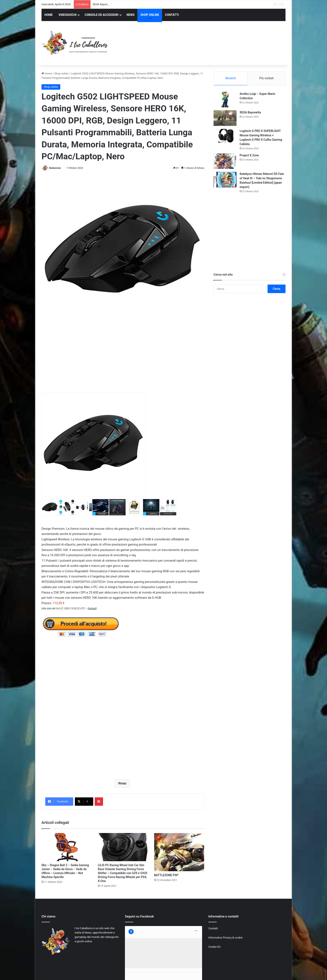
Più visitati (266, 78)
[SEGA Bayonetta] (225, 118)
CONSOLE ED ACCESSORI (102, 15)
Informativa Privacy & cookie (225, 938)
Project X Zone (249, 155)
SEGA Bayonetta (250, 112)
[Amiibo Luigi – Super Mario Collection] (225, 100)
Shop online (62, 73)
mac (123, 783)
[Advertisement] (205, 44)
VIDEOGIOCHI (68, 15)
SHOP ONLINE (150, 15)
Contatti (213, 928)
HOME (49, 15)
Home (47, 73)
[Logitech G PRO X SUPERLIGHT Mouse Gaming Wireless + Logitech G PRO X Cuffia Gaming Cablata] (225, 137)
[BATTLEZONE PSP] (179, 852)
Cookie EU (214, 947)
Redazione (55, 168)
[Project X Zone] (225, 161)
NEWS (131, 15)
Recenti (231, 78)
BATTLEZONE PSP (166, 875)
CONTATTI (172, 15)
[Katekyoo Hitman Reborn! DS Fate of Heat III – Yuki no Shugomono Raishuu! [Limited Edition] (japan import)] (225, 180)
